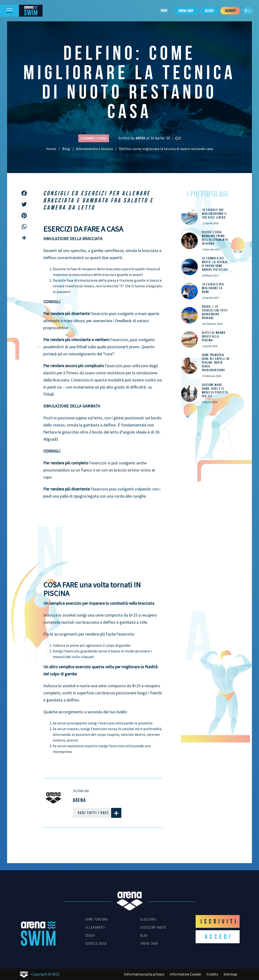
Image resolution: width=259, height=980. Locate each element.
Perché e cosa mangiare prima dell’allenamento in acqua (215, 238)
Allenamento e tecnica (94, 149)
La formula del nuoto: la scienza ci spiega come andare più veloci (215, 264)
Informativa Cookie (185, 974)
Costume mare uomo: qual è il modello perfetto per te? (215, 390)
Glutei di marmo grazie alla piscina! (214, 336)
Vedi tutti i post (100, 813)
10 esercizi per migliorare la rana (213, 288)
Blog (66, 149)
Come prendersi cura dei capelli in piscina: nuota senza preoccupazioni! (216, 362)
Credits (212, 974)
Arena (141, 138)
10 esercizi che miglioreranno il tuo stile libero (215, 214)
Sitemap (230, 974)
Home (164, 10)
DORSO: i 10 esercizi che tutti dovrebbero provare (215, 312)
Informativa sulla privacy (144, 974)
